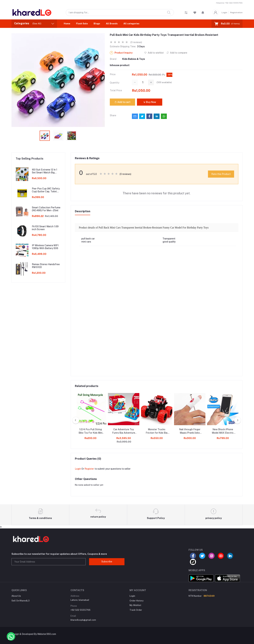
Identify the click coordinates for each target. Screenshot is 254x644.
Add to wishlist (154, 53)
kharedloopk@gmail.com (83, 620)
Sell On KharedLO (21, 601)
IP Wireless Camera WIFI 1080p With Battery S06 (45, 247)
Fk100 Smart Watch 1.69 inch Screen (45, 228)
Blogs (97, 24)
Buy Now (150, 102)
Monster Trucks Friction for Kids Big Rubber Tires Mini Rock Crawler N (157, 431)
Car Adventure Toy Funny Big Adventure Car (124, 431)
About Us (16, 596)
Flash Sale (82, 24)
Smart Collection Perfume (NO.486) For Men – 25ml (46, 209)
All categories (131, 24)
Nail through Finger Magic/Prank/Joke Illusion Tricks (190, 431)
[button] (203, 13)
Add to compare (177, 53)
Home (67, 24)
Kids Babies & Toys (134, 59)
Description (83, 211)
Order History (137, 601)
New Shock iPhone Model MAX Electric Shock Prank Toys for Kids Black (223, 431)
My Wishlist (135, 605)
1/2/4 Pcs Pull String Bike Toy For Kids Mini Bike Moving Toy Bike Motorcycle (90, 431)
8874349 (209, 596)
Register (89, 469)
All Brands (112, 24)
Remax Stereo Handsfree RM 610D (46, 266)
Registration (236, 13)
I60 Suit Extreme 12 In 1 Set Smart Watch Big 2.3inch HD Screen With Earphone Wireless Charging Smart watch (45, 171)
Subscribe (107, 562)
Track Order (136, 610)
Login (224, 13)
